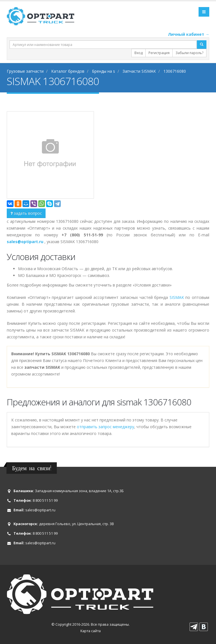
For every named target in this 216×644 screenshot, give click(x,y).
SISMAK (177, 297)
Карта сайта (91, 631)
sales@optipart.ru (40, 510)
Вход (139, 53)
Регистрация (159, 53)
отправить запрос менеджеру (105, 427)
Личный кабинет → (189, 34)
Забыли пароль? (189, 53)
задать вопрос (26, 213)
